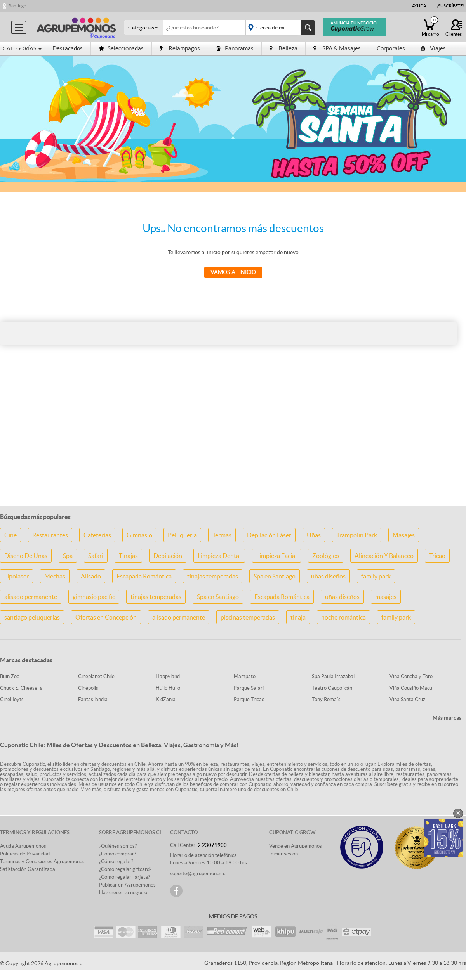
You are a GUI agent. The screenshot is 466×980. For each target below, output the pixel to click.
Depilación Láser (269, 535)
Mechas (55, 576)
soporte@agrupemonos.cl (198, 874)
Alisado (91, 576)
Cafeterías (97, 535)
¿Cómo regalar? (116, 861)
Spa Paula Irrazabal (333, 676)
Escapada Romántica (144, 576)
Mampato (245, 676)
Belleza (283, 48)
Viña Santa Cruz (407, 699)
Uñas (314, 535)
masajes (386, 597)
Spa (68, 556)
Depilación (168, 556)
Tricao (437, 556)
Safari (96, 556)
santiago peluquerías (32, 617)
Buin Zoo (10, 676)
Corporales (391, 48)
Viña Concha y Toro (411, 676)
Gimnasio (139, 535)
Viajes (433, 48)
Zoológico (326, 556)
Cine (10, 535)
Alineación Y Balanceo (384, 556)
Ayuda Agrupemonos (23, 846)
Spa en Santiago (275, 576)
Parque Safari (249, 688)
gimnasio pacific (94, 597)
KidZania (166, 699)
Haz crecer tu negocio (123, 893)
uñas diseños (328, 576)
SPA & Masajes (337, 48)
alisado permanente (31, 597)
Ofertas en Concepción (106, 617)
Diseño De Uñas (26, 556)
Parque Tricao (249, 699)
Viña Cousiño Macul (411, 688)
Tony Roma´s (326, 699)
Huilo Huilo (168, 688)
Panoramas (235, 48)
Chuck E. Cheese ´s (21, 688)
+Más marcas (445, 718)
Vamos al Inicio (233, 272)
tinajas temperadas (213, 576)
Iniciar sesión (283, 854)
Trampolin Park (357, 535)
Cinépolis (88, 688)
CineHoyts (12, 699)
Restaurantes (50, 535)
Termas (222, 535)
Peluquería (182, 535)
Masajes (404, 535)
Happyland (168, 676)
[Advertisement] (233, 438)
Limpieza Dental (219, 556)
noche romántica (343, 617)
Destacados (68, 48)
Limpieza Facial (276, 556)
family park (376, 576)
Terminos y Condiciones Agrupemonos (42, 861)
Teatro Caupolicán (332, 688)
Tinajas (128, 556)
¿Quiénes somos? (118, 846)
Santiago (18, 6)
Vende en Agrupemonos (296, 846)
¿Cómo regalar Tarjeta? (124, 877)
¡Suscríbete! (450, 6)
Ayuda (419, 6)
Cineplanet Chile (96, 676)
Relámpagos (180, 48)
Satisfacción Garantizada (28, 869)
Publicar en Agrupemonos (127, 885)
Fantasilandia (93, 699)
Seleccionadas (121, 48)
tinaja (298, 617)
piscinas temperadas (248, 617)
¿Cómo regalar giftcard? (125, 869)
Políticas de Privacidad (25, 854)
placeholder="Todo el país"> (279, 28)
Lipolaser (17, 576)
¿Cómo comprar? (117, 854)
